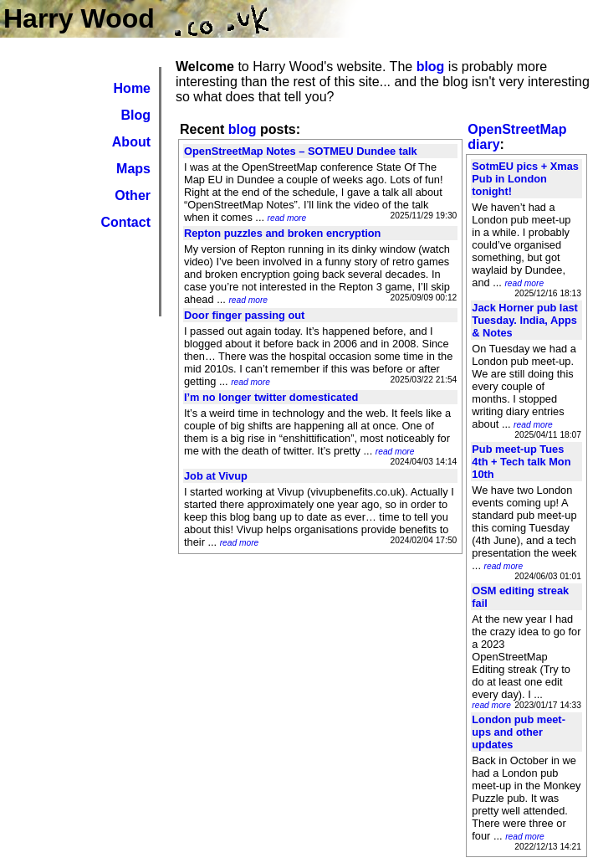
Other (133, 195)
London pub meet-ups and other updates (519, 732)
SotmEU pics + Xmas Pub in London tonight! (525, 179)
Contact (125, 222)
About (131, 142)
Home (132, 88)
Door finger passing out (244, 315)
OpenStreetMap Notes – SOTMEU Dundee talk (301, 151)
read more (287, 218)
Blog (135, 115)
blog (431, 67)
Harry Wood (79, 18)
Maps (133, 169)
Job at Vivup (216, 476)
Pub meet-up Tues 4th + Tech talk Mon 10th (521, 462)
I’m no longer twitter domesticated (271, 397)
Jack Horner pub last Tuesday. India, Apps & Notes (525, 320)
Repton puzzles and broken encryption (282, 233)
